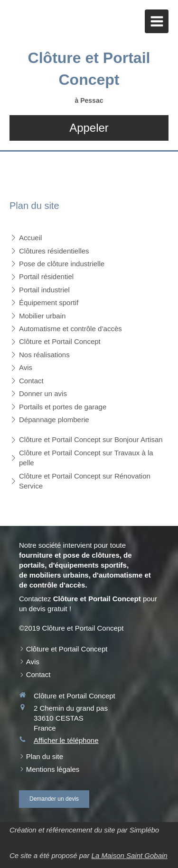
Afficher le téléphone (66, 740)
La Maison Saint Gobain (130, 855)
